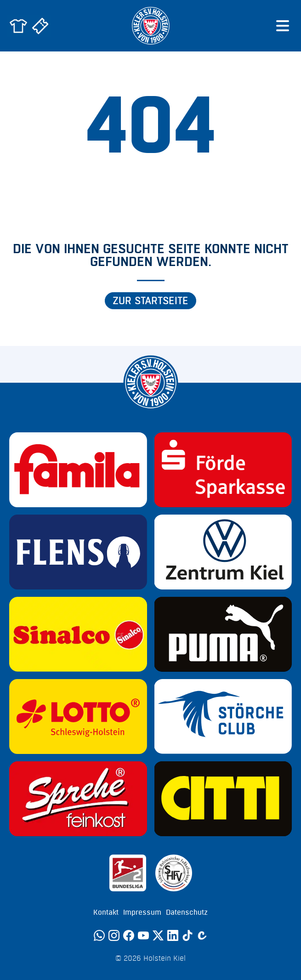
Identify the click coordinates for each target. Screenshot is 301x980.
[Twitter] (158, 935)
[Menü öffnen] (283, 26)
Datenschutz (187, 912)
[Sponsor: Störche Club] (223, 717)
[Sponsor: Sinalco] (78, 634)
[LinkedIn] (173, 935)
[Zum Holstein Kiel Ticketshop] (40, 26)
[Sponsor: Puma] (223, 634)
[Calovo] (202, 935)
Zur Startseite (150, 301)
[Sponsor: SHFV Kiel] (174, 873)
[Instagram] (114, 935)
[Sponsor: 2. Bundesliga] (128, 873)
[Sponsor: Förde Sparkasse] (223, 470)
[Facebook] (129, 935)
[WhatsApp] (99, 935)
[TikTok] (187, 935)
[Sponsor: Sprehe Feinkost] (78, 799)
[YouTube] (143, 935)
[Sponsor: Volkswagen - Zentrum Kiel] (223, 552)
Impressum (142, 912)
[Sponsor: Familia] (78, 470)
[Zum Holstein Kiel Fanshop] (18, 26)
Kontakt (106, 912)
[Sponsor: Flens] (78, 552)
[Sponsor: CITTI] (223, 799)
